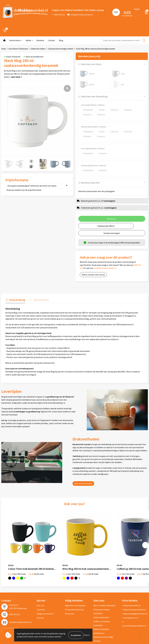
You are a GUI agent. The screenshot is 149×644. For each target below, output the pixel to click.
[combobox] (124, 40)
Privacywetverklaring (74, 592)
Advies (28, 40)
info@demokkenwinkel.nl (80, 15)
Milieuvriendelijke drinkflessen (101, 614)
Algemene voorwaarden (75, 588)
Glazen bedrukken (101, 600)
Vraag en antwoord (45, 596)
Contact (51, 40)
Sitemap (40, 600)
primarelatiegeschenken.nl (134, 606)
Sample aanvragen (112, 233)
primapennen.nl (130, 600)
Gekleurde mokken (38, 49)
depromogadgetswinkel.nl (134, 596)
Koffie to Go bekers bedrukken (102, 606)
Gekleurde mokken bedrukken (102, 594)
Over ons (40, 588)
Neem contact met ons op (93, 275)
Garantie (40, 40)
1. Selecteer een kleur (90, 64)
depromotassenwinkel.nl (134, 592)
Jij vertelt (41, 592)
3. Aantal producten (89, 183)
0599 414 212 (58, 15)
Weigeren (87, 635)
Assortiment (15, 40)
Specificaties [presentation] (40, 300)
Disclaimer (70, 596)
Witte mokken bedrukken (105, 588)
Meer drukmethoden (83, 483)
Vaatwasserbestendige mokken (61, 49)
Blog (61, 40)
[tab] (15, 300)
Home (4, 49)
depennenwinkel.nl (131, 588)
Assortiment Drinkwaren (18, 49)
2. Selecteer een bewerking (93, 96)
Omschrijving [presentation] (17, 300)
